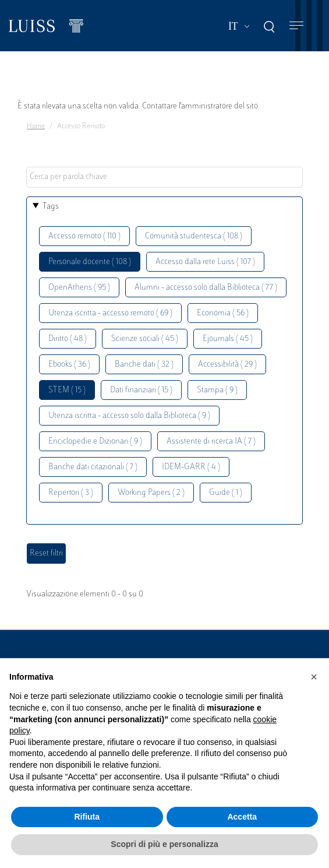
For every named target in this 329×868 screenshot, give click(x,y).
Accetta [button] (242, 817)
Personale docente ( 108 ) (90, 262)
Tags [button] (51, 207)
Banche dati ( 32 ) (144, 365)
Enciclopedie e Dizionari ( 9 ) (95, 442)
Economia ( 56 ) (223, 313)
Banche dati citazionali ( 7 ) (93, 467)
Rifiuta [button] (87, 817)
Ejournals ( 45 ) (228, 339)
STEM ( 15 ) (67, 390)
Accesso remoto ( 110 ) (84, 236)
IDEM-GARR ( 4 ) (191, 467)
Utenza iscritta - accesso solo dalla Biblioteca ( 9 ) (129, 416)
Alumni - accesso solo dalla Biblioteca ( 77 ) (206, 288)
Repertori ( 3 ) (71, 493)
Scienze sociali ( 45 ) (145, 339)
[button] (314, 677)
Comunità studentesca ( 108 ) (194, 236)
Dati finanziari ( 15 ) (141, 390)
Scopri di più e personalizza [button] (164, 844)
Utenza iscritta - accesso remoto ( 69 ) (110, 313)
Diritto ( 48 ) (68, 339)
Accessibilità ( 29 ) (227, 365)
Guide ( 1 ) (226, 493)
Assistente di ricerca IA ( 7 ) (211, 442)
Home (36, 126)
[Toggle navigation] (296, 26)
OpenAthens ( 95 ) (79, 288)
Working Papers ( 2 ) (151, 493)
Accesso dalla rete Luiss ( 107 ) (205, 262)
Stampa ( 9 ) (217, 390)
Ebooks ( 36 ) (69, 365)
